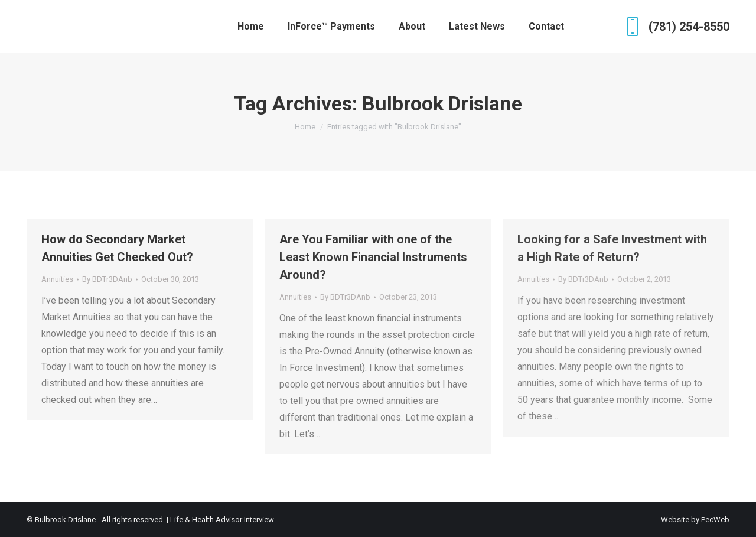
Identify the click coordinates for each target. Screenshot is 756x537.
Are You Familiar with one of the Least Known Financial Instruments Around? (373, 257)
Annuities (57, 279)
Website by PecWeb (695, 520)
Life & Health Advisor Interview (222, 520)
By (107, 279)
